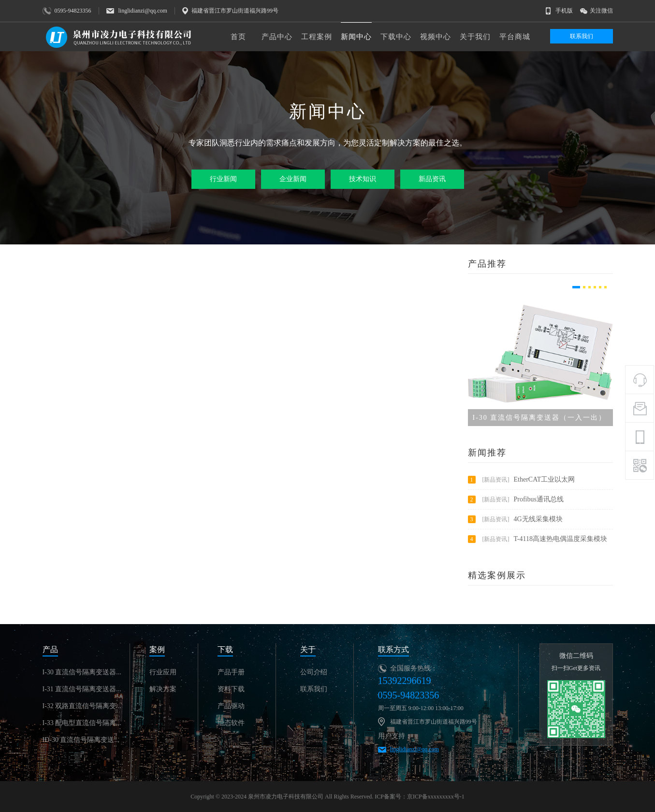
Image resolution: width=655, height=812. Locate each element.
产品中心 (277, 37)
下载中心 (396, 37)
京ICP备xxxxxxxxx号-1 (436, 797)
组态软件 (231, 723)
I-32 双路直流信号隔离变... (82, 706)
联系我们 (582, 36)
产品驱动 (231, 706)
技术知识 (363, 179)
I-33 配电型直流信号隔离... (82, 723)
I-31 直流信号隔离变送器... (82, 689)
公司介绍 (314, 672)
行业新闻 (223, 179)
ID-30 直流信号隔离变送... (81, 740)
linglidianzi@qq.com (415, 749)
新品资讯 (432, 179)
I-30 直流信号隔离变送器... (82, 672)
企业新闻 (293, 179)
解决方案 (163, 689)
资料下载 (231, 689)
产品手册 (231, 672)
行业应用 (163, 672)
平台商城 (515, 37)
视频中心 (436, 37)
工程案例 (317, 37)
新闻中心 (356, 37)
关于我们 (475, 37)
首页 (238, 37)
